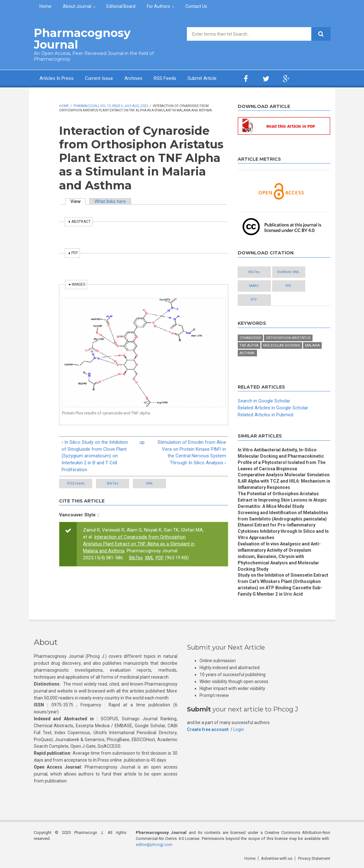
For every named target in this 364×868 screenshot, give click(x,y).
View (78, 201)
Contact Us (196, 6)
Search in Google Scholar (264, 401)
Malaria (312, 345)
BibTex (113, 483)
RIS (288, 286)
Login (239, 729)
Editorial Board (121, 6)
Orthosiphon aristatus (288, 338)
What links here (110, 201)
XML (149, 483)
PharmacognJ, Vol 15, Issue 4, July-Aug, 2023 (111, 106)
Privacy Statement (314, 858)
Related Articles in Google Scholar (273, 408)
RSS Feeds (165, 78)
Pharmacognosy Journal (82, 39)
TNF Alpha (249, 345)
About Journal (77, 6)
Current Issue (99, 78)
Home (45, 6)
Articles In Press (57, 78)
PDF (160, 558)
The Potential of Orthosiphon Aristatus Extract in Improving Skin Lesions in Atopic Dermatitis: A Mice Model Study (282, 500)
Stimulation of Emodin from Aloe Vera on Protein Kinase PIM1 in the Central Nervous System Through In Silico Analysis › (192, 453)
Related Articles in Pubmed (266, 415)
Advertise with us (277, 858)
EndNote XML (288, 272)
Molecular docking (282, 345)
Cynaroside (250, 338)
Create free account (208, 729)
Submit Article (202, 78)
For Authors (158, 6)
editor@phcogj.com (154, 844)
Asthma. (247, 353)
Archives (133, 78)
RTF (254, 300)
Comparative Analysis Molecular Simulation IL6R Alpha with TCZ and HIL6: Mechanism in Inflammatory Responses (284, 481)
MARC (254, 286)
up (142, 442)
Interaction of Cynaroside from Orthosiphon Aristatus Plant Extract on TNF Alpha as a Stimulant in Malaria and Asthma (139, 544)
